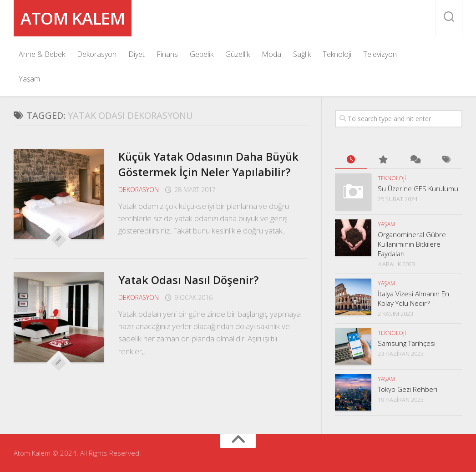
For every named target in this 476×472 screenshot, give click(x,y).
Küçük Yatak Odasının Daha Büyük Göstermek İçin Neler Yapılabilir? (197, 172)
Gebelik (202, 54)
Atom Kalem (82, 18)
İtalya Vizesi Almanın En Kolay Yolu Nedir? (413, 298)
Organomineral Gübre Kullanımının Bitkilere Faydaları (412, 244)
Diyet (137, 54)
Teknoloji (337, 54)
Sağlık (302, 54)
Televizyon (380, 54)
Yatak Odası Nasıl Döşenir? (194, 295)
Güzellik (238, 54)
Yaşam (29, 79)
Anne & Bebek (42, 54)
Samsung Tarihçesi (407, 343)
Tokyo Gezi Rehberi (408, 389)
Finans (167, 54)
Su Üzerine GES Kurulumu (418, 188)
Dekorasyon (97, 54)
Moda (271, 54)
